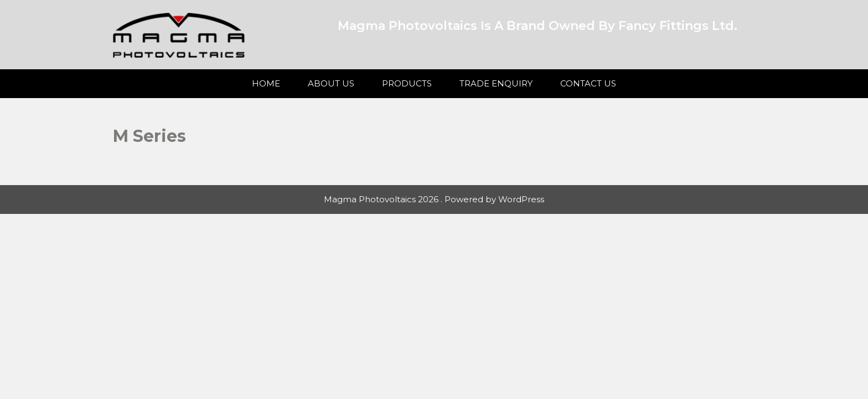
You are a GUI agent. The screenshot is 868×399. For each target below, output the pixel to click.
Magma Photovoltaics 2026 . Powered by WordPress (434, 199)
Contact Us (588, 83)
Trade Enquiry (496, 83)
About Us (331, 83)
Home (266, 83)
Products (407, 83)
